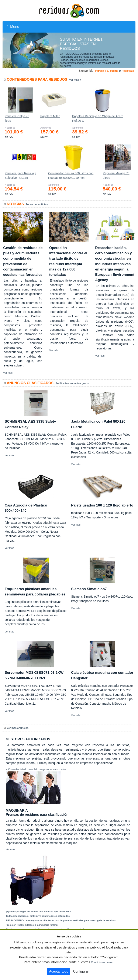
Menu (13, 27)
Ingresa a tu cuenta (106, 71)
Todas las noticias (37, 204)
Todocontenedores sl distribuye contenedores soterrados (38, 916)
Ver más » (75, 80)
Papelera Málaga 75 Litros (116, 175)
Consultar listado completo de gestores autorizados (37, 769)
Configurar (81, 971)
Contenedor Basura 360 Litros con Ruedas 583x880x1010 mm (71, 175)
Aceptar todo (59, 971)
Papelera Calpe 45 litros (17, 118)
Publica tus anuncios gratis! (72, 383)
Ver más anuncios (18, 728)
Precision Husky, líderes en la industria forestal (32, 925)
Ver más (8, 373)
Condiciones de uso (102, 962)
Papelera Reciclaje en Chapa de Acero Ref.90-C (98, 118)
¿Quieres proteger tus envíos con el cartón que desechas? (38, 911)
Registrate (128, 71)
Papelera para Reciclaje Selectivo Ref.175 (20, 175)
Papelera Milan (50, 116)
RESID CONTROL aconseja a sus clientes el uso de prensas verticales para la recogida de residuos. (61, 920)
